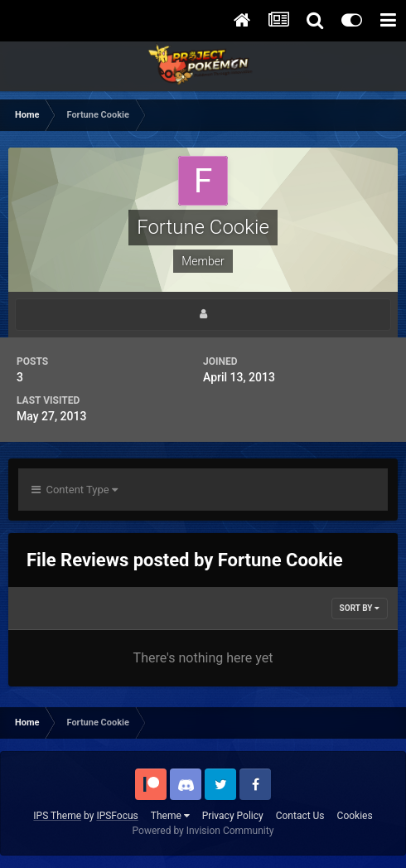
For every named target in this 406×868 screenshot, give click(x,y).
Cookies (355, 816)
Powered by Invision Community (203, 831)
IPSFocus (117, 816)
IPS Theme (57, 816)
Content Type (75, 490)
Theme (170, 816)
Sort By (360, 608)
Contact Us (300, 816)
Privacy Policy (233, 816)
